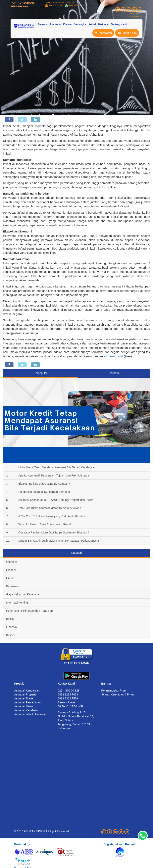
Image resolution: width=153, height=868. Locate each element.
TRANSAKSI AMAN (76, 663)
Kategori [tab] (76, 553)
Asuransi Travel (24, 698)
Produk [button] (55, 24)
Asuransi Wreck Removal (30, 714)
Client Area (134, 14)
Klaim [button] (67, 24)
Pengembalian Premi (114, 691)
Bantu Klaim (127, 33)
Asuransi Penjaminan (27, 702)
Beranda (43, 24)
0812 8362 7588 (68, 698)
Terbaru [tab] (114, 373)
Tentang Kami (119, 24)
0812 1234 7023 (76, 5)
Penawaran (103, 33)
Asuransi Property (25, 694)
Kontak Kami (66, 684)
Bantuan (107, 684)
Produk (19, 684)
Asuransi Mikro (23, 706)
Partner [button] (103, 24)
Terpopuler (41, 373)
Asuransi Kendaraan (27, 691)
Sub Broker (134, 16)
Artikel (92, 24)
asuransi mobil (113, 356)
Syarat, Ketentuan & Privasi (118, 694)
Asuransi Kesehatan (27, 710)
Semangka (80, 24)
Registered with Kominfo (120, 844)
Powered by (22, 844)
